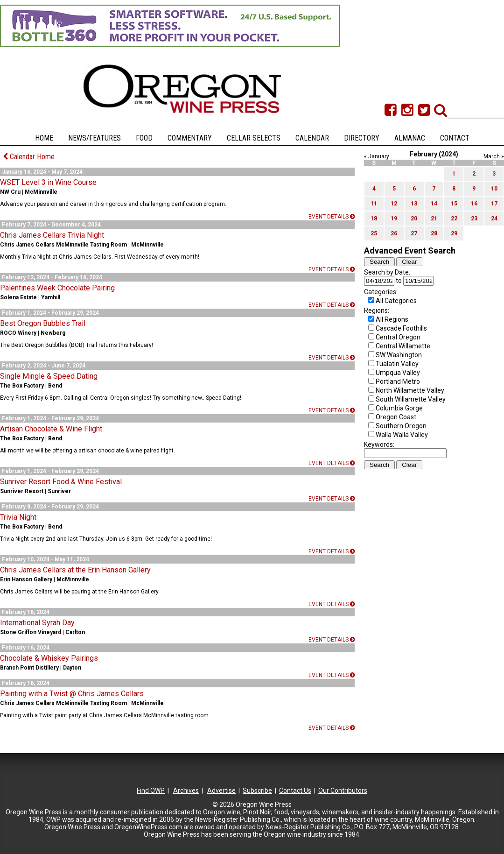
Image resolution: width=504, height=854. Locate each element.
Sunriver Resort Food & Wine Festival (61, 482)
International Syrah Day (37, 623)
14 (434, 204)
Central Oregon (398, 337)
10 (494, 189)
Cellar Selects (254, 138)
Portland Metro (398, 381)
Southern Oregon (401, 426)
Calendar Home (29, 157)
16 (474, 204)
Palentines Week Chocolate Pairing (57, 288)
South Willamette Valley (411, 399)
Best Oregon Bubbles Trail (43, 323)
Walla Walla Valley (402, 435)
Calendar (312, 138)
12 (394, 204)
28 (434, 233)
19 (394, 219)
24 (494, 219)
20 (414, 219)
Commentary (190, 138)
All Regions (392, 319)
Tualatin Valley (397, 364)
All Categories (396, 301)
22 (454, 219)
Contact (455, 138)
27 (414, 233)
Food (144, 138)
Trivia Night (18, 517)
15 (454, 204)
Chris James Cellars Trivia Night (52, 235)
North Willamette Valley (410, 390)
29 (454, 233)
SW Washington (399, 355)
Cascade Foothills (401, 328)
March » (494, 156)
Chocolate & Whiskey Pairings (49, 658)
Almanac (410, 138)
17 (494, 204)
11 (374, 204)
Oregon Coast (396, 417)
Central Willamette (403, 346)
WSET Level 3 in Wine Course (48, 182)
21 (434, 219)
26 (394, 233)
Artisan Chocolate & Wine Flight (51, 429)
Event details (332, 217)
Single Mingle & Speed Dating (49, 376)
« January (377, 156)
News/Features (94, 138)
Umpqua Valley (398, 373)
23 (474, 219)
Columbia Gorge (399, 408)
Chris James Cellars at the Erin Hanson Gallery (75, 570)
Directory (362, 138)
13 (414, 204)
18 (374, 219)
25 (374, 233)
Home (44, 138)
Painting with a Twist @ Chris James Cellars (72, 694)
